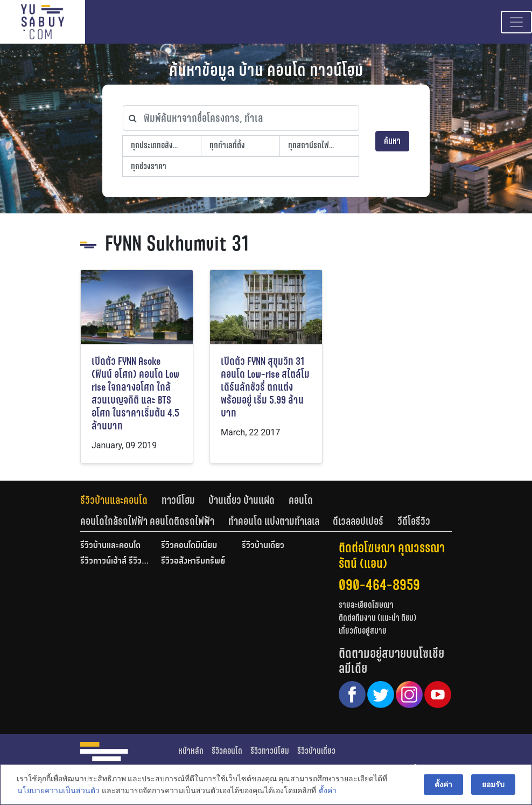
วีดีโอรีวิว (414, 521)
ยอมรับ (494, 785)
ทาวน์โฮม (178, 500)
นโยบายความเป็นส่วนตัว (58, 791)
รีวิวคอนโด (227, 751)
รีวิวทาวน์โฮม (270, 751)
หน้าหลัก (191, 751)
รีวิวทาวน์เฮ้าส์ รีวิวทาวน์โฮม (115, 561)
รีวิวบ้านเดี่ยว (263, 546)
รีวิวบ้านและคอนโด (114, 500)
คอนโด (301, 500)
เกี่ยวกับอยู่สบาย (363, 631)
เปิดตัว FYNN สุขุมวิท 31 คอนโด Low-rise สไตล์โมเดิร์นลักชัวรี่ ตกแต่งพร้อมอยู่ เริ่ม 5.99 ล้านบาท (265, 387)
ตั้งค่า (327, 791)
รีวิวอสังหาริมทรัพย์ (193, 561)
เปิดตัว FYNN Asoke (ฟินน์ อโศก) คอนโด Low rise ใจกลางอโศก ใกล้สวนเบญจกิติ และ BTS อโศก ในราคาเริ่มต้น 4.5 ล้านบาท (135, 394)
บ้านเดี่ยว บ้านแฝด (241, 500)
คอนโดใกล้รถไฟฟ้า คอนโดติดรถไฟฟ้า (147, 521)
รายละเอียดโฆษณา (366, 605)
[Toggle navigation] (516, 22)
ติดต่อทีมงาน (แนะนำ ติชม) (377, 618)
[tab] (121, 500)
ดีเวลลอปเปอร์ (358, 521)
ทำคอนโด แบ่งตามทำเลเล (274, 521)
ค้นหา (392, 141)
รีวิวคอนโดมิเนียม (189, 546)
